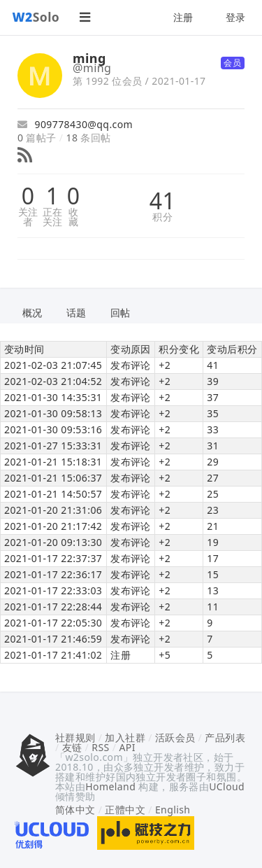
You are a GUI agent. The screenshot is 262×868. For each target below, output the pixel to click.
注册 (183, 17)
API (127, 747)
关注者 (28, 217)
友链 (72, 747)
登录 (236, 17)
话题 (77, 313)
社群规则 (75, 737)
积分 (162, 217)
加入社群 (125, 737)
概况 (32, 313)
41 (162, 201)
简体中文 (75, 810)
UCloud (227, 786)
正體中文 (125, 810)
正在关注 (53, 217)
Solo (36, 17)
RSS (100, 747)
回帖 (121, 313)
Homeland (110, 786)
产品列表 (225, 737)
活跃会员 (175, 737)
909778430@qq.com (75, 124)
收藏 (73, 217)
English (173, 810)
